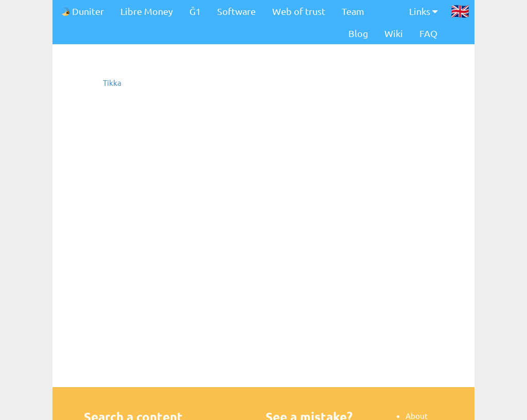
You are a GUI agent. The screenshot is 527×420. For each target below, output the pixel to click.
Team (353, 11)
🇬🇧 (460, 11)
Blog (358, 33)
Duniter (82, 11)
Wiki (394, 33)
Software (236, 11)
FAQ (428, 33)
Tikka (112, 83)
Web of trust (299, 11)
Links (423, 11)
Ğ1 (195, 11)
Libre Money (147, 11)
